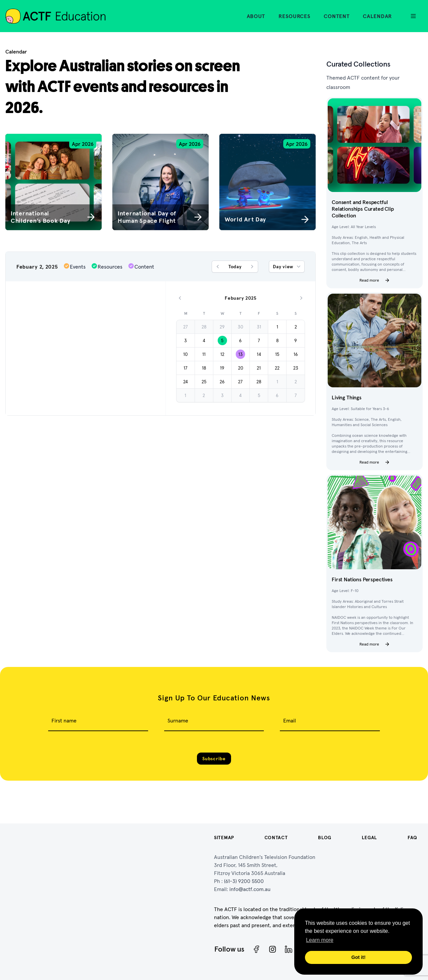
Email (290, 720)
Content (337, 16)
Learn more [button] (320, 940)
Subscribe (214, 759)
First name (64, 720)
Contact (276, 838)
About (256, 16)
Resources (294, 16)
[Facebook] (256, 949)
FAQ (412, 838)
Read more (375, 280)
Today (235, 267)
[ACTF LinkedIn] (289, 949)
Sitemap (224, 838)
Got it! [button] (358, 957)
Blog (325, 838)
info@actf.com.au (250, 889)
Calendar (377, 16)
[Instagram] (273, 949)
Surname (178, 720)
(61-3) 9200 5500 (244, 881)
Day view (287, 267)
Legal (370, 838)
